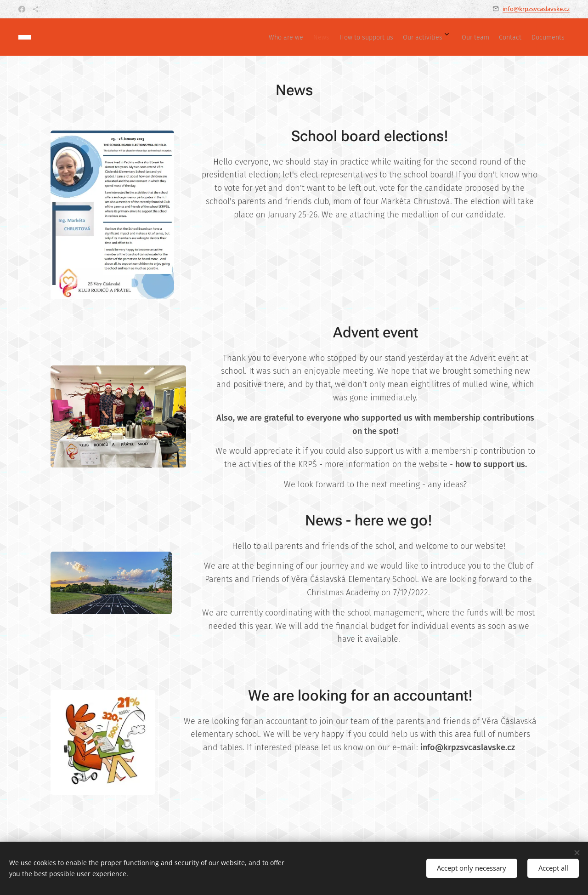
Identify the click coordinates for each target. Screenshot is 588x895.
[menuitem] (456, 37)
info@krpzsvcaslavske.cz (536, 9)
